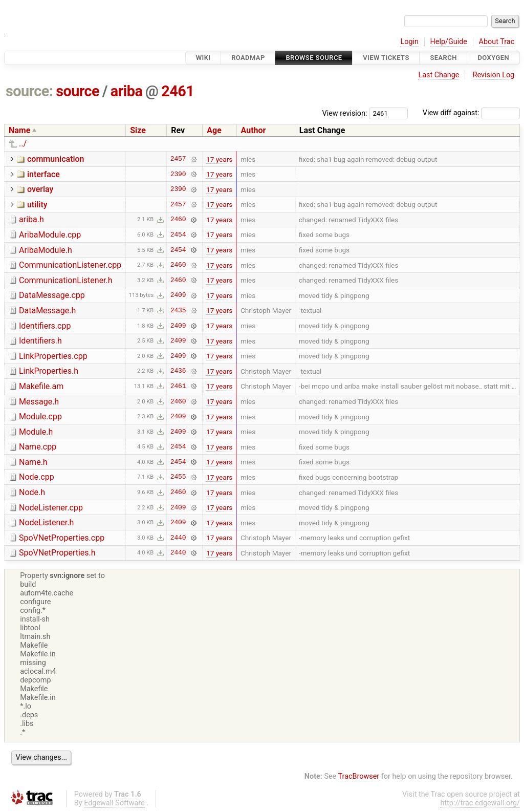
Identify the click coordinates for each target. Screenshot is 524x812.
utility (37, 205)
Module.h (36, 432)
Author (254, 130)
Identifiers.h (40, 341)
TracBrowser (359, 776)
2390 (178, 174)
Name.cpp (38, 447)
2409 (178, 295)
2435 (178, 310)
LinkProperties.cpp (53, 356)
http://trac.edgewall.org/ (480, 803)
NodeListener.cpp (51, 508)
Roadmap (248, 58)
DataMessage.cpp (52, 295)
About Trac (497, 42)
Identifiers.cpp (45, 326)
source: (29, 91)
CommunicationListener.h (66, 280)
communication (56, 159)
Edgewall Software (114, 803)
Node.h (32, 492)
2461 (178, 91)
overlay (40, 189)
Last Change (439, 75)
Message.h (39, 402)
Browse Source (314, 58)
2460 (178, 220)
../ (23, 144)
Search (443, 58)
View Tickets (386, 58)
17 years (219, 159)
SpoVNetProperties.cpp (62, 538)
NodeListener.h (46, 522)
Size (138, 130)
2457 (178, 159)
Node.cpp (37, 477)
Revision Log (494, 75)
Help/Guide (449, 42)
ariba (127, 91)
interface (43, 174)
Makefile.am (41, 386)
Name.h (33, 462)
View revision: (345, 113)
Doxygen (493, 58)
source (78, 91)
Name (19, 130)
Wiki (203, 58)
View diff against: (471, 113)
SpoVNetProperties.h (57, 553)
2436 (178, 371)
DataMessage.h (47, 311)
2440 (178, 538)
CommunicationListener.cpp (70, 265)
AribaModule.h (46, 250)
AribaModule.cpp (50, 235)
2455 (178, 477)
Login (409, 42)
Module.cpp (40, 416)
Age (214, 130)
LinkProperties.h (49, 371)
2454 (178, 234)
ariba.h (31, 219)
